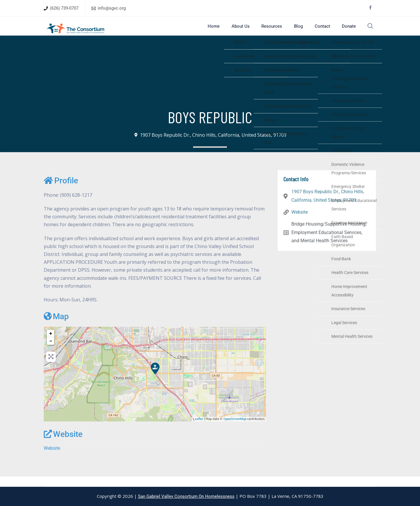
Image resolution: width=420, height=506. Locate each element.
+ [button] (51, 344)
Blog (301, 31)
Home (226, 31)
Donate (346, 31)
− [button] (51, 351)
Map (56, 327)
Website (63, 444)
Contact (322, 31)
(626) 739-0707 (64, 8)
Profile (61, 191)
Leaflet (198, 429)
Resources (278, 31)
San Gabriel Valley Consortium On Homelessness (186, 496)
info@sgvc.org (112, 8)
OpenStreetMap (235, 429)
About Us (250, 31)
